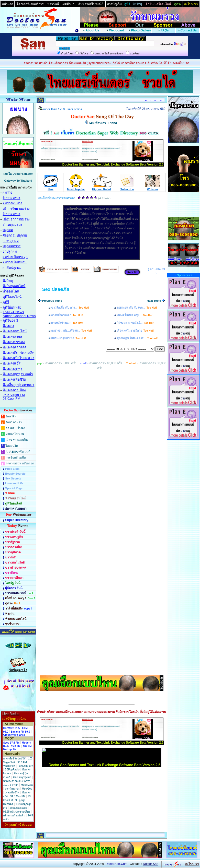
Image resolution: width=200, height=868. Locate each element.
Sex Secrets (13, 478)
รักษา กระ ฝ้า (14, 422)
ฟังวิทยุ (8, 281)
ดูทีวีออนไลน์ (12, 297)
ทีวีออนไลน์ (11, 291)
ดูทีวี (6, 302)
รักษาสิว (11, 416)
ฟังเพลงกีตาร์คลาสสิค (19, 353)
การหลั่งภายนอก (67, 315)
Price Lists (12, 469)
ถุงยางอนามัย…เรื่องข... (71, 331)
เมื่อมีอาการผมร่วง (16, 219)
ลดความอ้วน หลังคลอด (20, 463)
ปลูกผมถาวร (12, 246)
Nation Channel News (19, 316)
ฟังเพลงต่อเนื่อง (14, 390)
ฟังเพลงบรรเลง (14, 342)
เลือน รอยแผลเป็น (17, 440)
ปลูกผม (8, 230)
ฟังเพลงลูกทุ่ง (12, 369)
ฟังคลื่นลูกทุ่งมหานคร (18, 385)
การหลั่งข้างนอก (67, 323)
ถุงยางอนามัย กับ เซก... (137, 308)
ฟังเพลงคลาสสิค (15, 347)
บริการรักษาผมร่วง (16, 209)
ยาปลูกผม (10, 251)
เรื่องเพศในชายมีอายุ (135, 331)
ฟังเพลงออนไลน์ (15, 331)
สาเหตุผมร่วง (12, 225)
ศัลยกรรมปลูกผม (15, 235)
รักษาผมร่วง (11, 198)
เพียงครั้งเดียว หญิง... (135, 315)
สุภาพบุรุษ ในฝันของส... (137, 338)
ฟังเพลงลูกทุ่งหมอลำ (18, 374)
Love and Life (14, 483)
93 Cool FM (11, 399)
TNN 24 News (13, 312)
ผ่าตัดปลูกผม (12, 268)
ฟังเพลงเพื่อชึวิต (14, 379)
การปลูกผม (11, 241)
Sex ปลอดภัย (56, 289)
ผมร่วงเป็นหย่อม (15, 262)
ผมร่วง (7, 192)
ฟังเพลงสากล (12, 337)
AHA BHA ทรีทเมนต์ (18, 452)
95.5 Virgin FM (14, 395)
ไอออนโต (12, 446)
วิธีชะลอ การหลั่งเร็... (136, 323)
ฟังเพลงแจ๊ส (12, 363)
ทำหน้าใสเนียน (15, 434)
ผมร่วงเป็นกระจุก (15, 257)
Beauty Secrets (15, 474)
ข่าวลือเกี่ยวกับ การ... (70, 308)
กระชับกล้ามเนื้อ (16, 458)
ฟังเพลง (8, 326)
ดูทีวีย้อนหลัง (12, 307)
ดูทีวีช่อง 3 (10, 320)
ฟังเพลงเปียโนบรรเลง (18, 358)
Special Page (14, 488)
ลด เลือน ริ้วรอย (15, 428)
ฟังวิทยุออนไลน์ (14, 286)
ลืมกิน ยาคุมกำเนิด (69, 338)
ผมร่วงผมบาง (12, 203)
